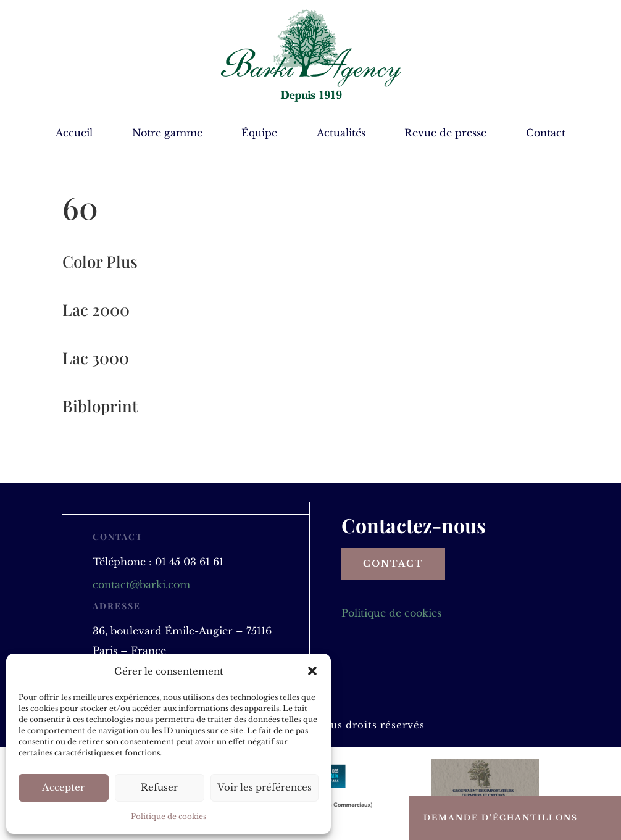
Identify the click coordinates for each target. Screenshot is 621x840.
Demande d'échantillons (501, 817)
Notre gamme (167, 134)
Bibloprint (100, 406)
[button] (312, 671)
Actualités (341, 134)
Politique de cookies (169, 816)
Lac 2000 (96, 310)
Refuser (159, 787)
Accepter (63, 787)
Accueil (74, 134)
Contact (546, 134)
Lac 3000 (96, 358)
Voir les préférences (265, 787)
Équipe (259, 134)
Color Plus (100, 261)
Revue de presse (445, 134)
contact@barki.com (141, 584)
